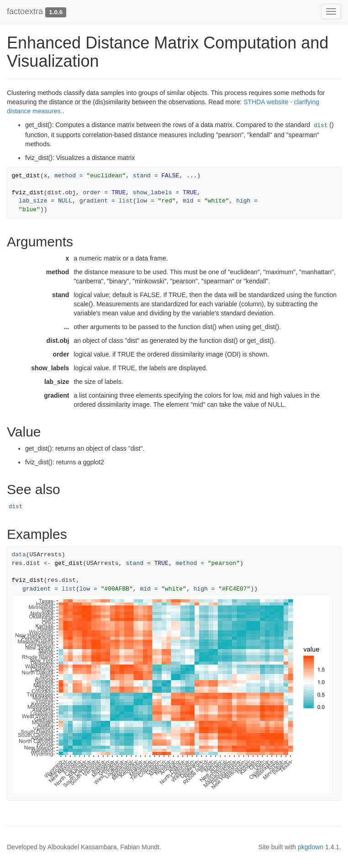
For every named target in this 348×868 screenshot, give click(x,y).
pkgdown (311, 847)
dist (321, 126)
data (19, 555)
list (126, 201)
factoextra (25, 11)
